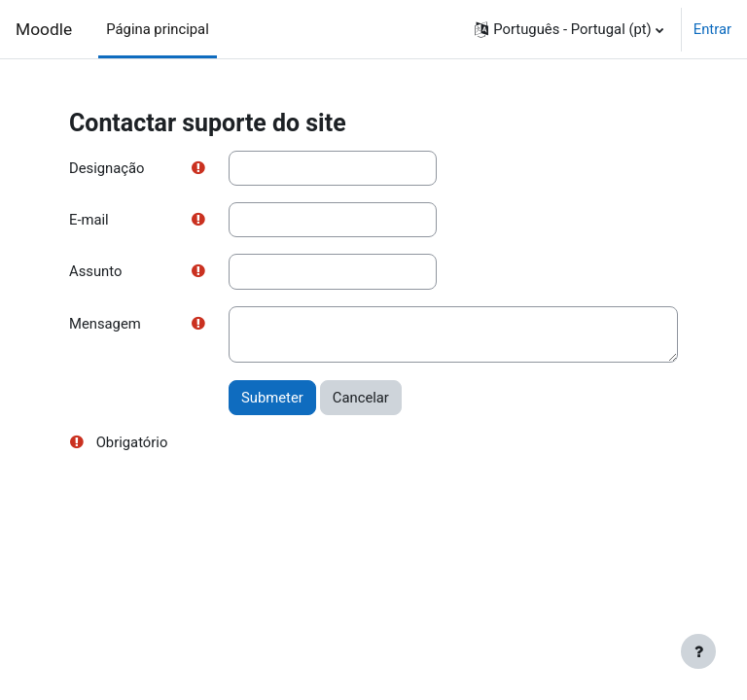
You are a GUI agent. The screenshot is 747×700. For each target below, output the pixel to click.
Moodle (44, 29)
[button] (569, 29)
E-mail (89, 220)
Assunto (95, 271)
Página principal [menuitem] (158, 29)
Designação (107, 168)
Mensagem (105, 324)
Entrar (712, 29)
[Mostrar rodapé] (698, 651)
